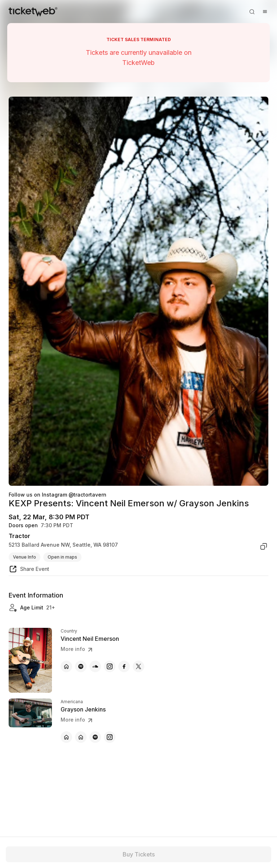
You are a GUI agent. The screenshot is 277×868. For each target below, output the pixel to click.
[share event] (29, 570)
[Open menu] (265, 12)
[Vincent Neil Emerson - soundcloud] (95, 666)
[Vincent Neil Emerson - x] (138, 666)
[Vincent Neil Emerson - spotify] (81, 666)
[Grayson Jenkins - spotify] (95, 737)
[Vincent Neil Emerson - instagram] (110, 666)
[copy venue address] (264, 546)
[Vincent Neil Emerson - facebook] (124, 666)
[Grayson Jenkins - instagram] (110, 737)
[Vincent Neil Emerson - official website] (66, 666)
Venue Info (25, 557)
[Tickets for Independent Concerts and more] (33, 12)
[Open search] (252, 12)
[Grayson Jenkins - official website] (66, 737)
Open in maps (62, 557)
